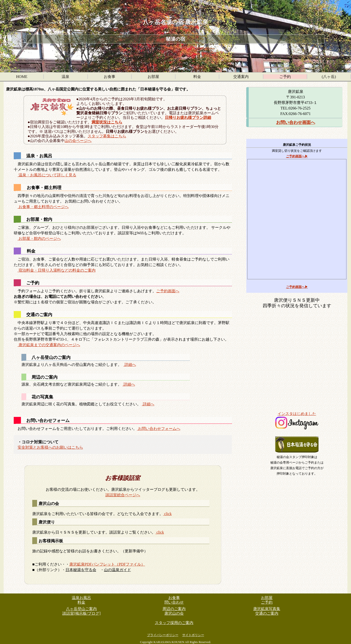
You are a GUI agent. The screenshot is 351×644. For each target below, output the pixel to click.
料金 (197, 77)
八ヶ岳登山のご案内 (51, 357)
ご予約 (285, 77)
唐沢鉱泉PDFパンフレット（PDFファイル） (107, 564)
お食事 (110, 77)
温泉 (65, 77)
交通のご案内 (39, 315)
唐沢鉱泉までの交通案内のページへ (49, 345)
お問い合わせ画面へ (296, 122)
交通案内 (241, 77)
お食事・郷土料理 (44, 188)
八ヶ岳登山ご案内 (81, 609)
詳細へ (130, 365)
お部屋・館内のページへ (39, 239)
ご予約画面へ (168, 291)
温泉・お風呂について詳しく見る (47, 175)
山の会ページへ (78, 141)
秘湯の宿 (175, 39)
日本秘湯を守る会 (81, 570)
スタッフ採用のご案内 (174, 623)
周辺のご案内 (45, 377)
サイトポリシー (193, 635)
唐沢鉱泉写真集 (267, 609)
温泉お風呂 (81, 598)
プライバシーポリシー (163, 635)
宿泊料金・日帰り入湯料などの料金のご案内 (57, 270)
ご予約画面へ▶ (297, 156)
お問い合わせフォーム (48, 421)
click (167, 514)
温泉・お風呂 (39, 156)
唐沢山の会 (49, 504)
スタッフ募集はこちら (107, 136)
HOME (22, 77)
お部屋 (153, 77)
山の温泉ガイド (117, 570)
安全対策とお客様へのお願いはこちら (50, 447)
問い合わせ (174, 602)
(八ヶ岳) (329, 77)
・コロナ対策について (38, 442)
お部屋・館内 (39, 219)
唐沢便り (47, 522)
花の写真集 (42, 397)
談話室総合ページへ (123, 495)
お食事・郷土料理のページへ (43, 207)
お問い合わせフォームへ (159, 429)
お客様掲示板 (51, 541)
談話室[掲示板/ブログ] (81, 613)
